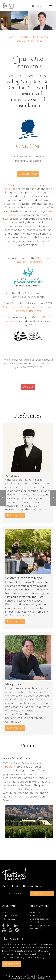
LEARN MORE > (15, 515)
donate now (12, 964)
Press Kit (35, 922)
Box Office (46, 364)
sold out (28, 387)
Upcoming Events (40, 925)
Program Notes (28, 174)
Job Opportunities (40, 919)
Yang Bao (10, 189)
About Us (35, 912)
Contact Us (36, 916)
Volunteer (35, 929)
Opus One (9, 767)
